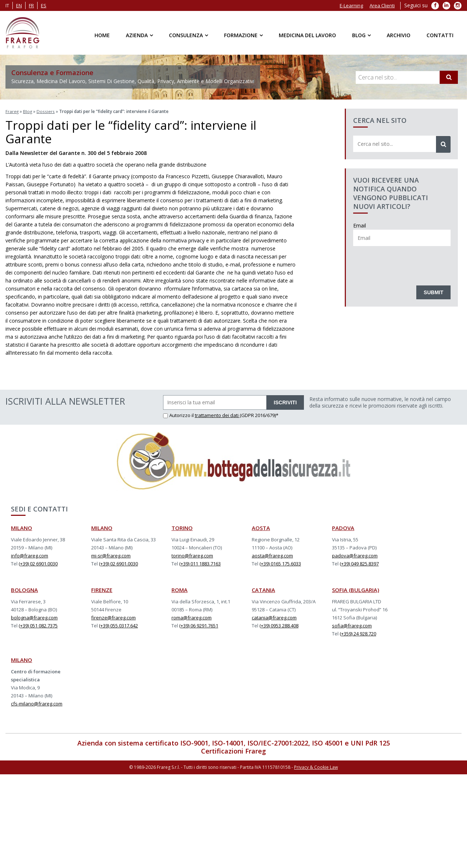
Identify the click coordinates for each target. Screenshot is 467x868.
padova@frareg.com (355, 555)
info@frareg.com (30, 555)
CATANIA (263, 589)
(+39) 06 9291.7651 (199, 625)
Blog (359, 35)
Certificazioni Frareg (233, 750)
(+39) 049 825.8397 (359, 563)
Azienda (137, 35)
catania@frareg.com (274, 617)
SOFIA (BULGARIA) (356, 589)
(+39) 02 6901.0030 (38, 563)
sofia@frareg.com (352, 625)
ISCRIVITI (285, 402)
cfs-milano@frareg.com (37, 703)
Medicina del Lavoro (307, 35)
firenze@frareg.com (113, 617)
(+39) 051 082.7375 (38, 625)
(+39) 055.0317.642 (118, 625)
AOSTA (261, 527)
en (19, 5)
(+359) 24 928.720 (358, 633)
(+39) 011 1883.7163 (200, 563)
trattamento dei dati (217, 414)
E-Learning (351, 5)
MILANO (22, 527)
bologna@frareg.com (34, 617)
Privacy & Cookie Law (316, 766)
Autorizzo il (179, 414)
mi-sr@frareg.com (111, 555)
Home (102, 35)
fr (31, 5)
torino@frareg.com (192, 555)
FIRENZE (102, 589)
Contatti (440, 35)
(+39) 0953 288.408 (279, 625)
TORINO (182, 527)
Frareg (12, 111)
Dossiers (46, 111)
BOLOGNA (24, 589)
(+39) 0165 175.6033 (280, 563)
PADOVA (343, 527)
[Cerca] (449, 77)
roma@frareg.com (192, 617)
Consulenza (186, 35)
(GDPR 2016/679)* (259, 414)
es (44, 5)
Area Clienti (382, 5)
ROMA (180, 589)
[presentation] (409, 264)
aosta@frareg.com (272, 555)
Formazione (241, 35)
